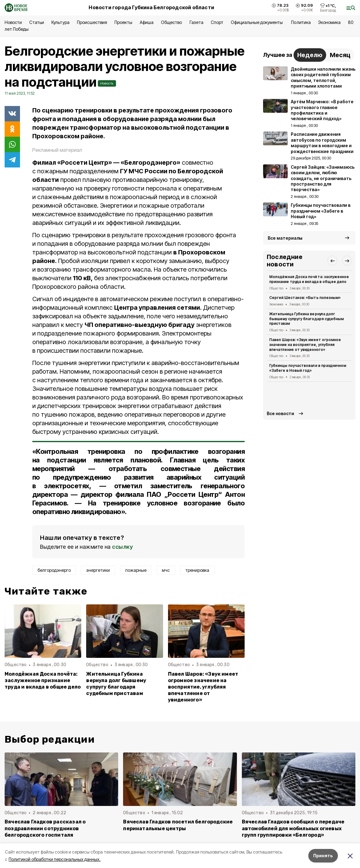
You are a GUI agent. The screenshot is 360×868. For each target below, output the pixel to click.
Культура (60, 22)
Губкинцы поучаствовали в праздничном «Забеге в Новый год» (308, 368)
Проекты (123, 22)
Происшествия (92, 22)
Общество (171, 22)
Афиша (147, 22)
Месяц (340, 55)
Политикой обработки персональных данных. (55, 859)
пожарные (136, 570)
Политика (301, 22)
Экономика (329, 22)
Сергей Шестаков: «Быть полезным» (305, 298)
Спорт (217, 22)
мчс (166, 570)
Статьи (37, 22)
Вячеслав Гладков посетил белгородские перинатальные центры (178, 825)
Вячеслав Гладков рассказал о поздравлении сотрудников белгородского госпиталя (45, 828)
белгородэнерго (54, 570)
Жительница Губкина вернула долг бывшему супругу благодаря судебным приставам (116, 684)
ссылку (122, 547)
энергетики (98, 570)
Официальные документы (257, 22)
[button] (332, 261)
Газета (196, 22)
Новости (13, 22)
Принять (323, 856)
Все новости (280, 413)
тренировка (197, 570)
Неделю (310, 55)
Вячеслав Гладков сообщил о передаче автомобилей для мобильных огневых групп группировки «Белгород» (293, 828)
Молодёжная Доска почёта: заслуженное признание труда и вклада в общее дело (43, 680)
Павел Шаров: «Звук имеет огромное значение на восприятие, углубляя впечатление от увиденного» (203, 687)
